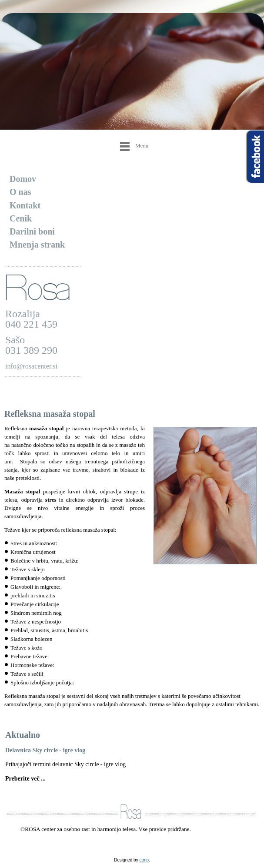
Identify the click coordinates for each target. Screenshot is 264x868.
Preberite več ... (25, 779)
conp (144, 860)
